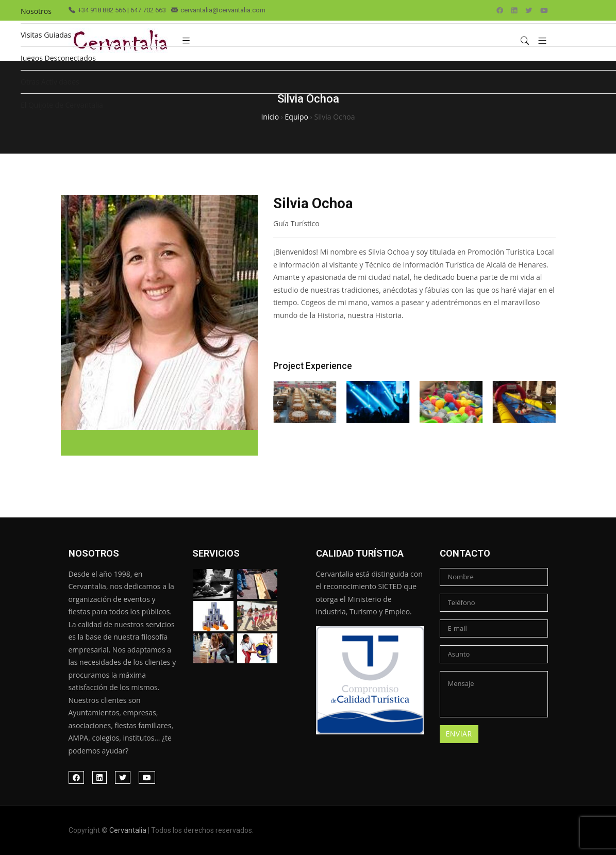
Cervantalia (128, 830)
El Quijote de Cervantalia (62, 105)
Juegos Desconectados (58, 58)
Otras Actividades (50, 82)
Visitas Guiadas (46, 35)
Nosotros (36, 11)
